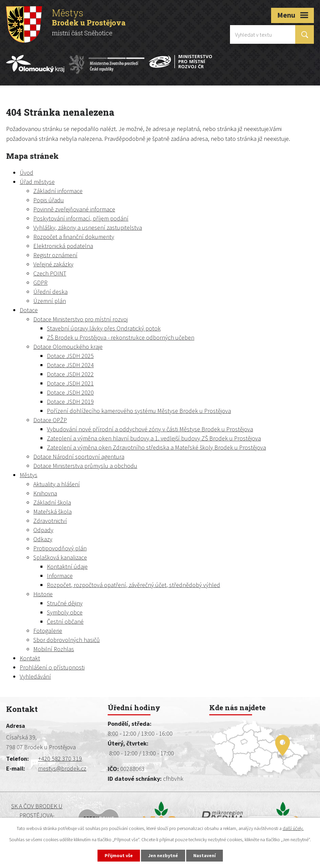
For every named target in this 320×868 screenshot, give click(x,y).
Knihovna (45, 493)
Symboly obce (65, 612)
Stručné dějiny (65, 603)
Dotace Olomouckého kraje (68, 347)
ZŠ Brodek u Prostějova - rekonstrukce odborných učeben (121, 337)
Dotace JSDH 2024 (70, 365)
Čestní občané (65, 621)
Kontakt (30, 658)
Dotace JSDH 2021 (70, 383)
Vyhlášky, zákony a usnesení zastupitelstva (88, 228)
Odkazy (43, 539)
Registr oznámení (55, 255)
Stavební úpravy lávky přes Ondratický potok (104, 328)
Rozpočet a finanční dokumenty (74, 237)
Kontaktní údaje (67, 567)
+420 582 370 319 (60, 759)
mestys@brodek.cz (62, 768)
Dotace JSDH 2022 (70, 374)
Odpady (43, 530)
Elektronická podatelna (63, 246)
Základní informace (58, 191)
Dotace (29, 310)
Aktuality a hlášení (57, 484)
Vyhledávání (35, 676)
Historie (43, 594)
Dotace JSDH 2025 (70, 356)
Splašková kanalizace (60, 557)
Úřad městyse (37, 182)
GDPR (40, 282)
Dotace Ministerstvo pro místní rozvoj (81, 319)
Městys (29, 475)
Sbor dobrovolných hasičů (67, 640)
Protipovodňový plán (60, 548)
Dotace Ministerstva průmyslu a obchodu (85, 466)
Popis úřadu (49, 200)
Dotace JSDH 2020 (70, 392)
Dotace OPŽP (50, 420)
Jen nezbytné (163, 855)
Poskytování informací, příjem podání (81, 218)
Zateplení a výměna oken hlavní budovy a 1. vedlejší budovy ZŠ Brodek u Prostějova (154, 438)
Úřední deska (50, 292)
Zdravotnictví (50, 521)
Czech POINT (50, 273)
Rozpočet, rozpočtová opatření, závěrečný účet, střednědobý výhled (134, 585)
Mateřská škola (52, 512)
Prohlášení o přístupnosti (52, 667)
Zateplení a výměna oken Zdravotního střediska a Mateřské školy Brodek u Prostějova (156, 447)
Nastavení (205, 855)
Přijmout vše (119, 855)
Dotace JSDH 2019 (70, 402)
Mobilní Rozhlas (54, 649)
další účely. (293, 828)
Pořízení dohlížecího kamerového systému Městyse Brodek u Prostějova (139, 411)
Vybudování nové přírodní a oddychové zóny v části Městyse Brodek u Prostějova (150, 429)
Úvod (26, 173)
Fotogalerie (48, 631)
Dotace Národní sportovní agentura (79, 457)
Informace (60, 576)
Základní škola (52, 502)
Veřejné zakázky (53, 264)
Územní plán (50, 301)
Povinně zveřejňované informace (74, 209)
